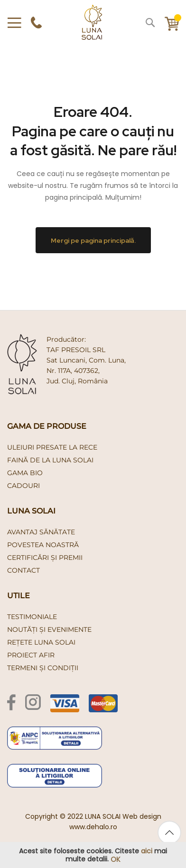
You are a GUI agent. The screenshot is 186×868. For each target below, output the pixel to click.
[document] (93, 855)
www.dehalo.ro (93, 827)
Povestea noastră (43, 545)
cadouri (23, 486)
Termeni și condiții (43, 668)
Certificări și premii (45, 558)
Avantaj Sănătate (41, 532)
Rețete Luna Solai (41, 642)
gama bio (25, 473)
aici (147, 851)
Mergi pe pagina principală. (93, 240)
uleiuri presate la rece (52, 447)
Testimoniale (32, 617)
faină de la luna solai (50, 460)
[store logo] (92, 22)
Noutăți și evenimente (49, 629)
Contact (23, 570)
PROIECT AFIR (31, 655)
